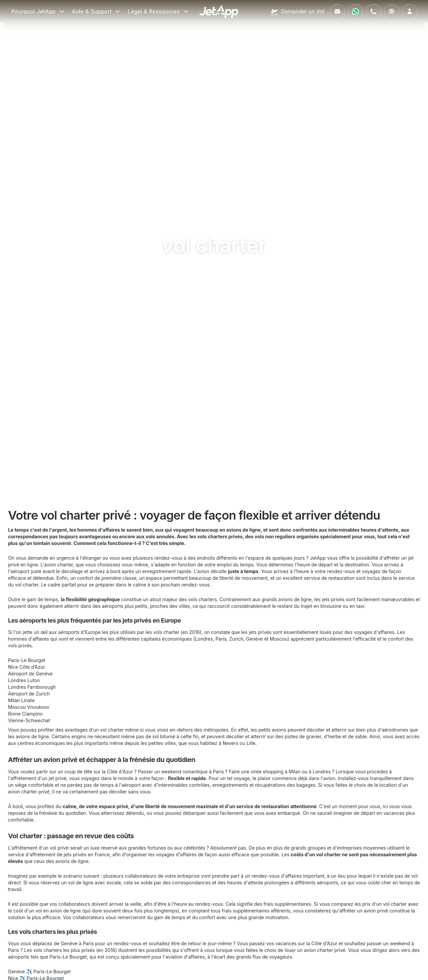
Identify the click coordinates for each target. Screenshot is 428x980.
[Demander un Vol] (297, 11)
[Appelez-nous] (373, 11)
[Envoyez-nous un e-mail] (337, 11)
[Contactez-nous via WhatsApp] (355, 11)
